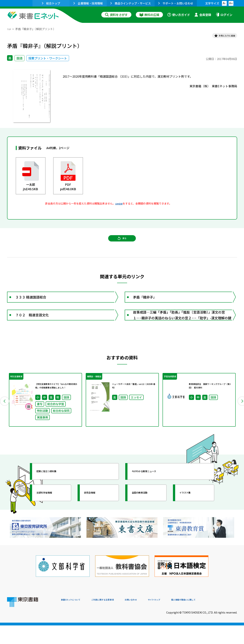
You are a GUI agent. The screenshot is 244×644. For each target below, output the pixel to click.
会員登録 (203, 15)
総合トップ (51, 3)
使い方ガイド (179, 15)
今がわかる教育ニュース (153, 494)
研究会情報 (96, 515)
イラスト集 (191, 515)
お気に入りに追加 (221, 37)
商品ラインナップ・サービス (131, 3)
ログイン (224, 15)
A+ (231, 3)
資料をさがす (116, 15)
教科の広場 (149, 15)
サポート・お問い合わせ (176, 3)
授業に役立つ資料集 (55, 494)
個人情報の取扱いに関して (219, 619)
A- (224, 3)
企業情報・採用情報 (88, 3)
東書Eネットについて (75, 619)
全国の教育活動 (147, 515)
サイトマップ (182, 619)
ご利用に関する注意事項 (117, 619)
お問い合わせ (153, 619)
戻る (122, 245)
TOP (10, 29)
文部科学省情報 (51, 515)
